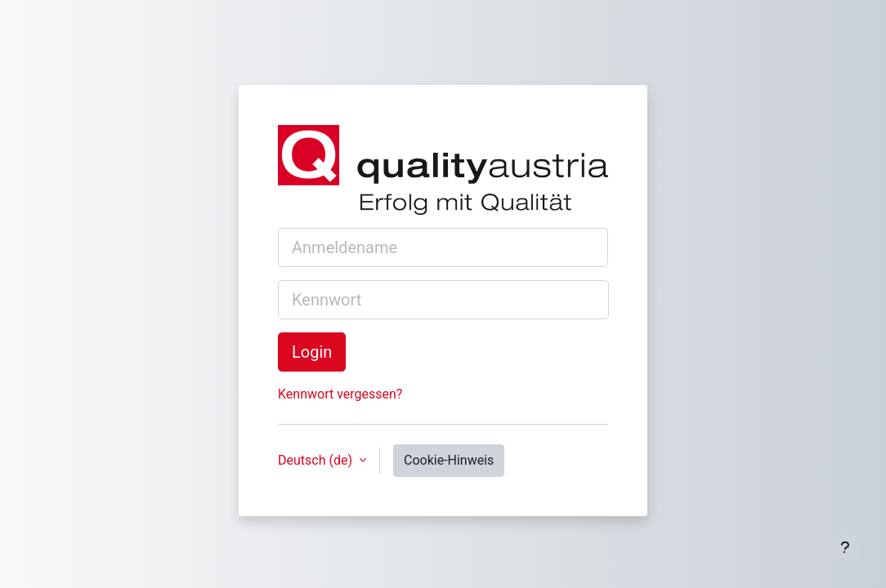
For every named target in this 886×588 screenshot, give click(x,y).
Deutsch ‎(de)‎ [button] (317, 460)
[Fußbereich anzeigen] (845, 547)
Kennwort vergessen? (340, 394)
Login (312, 352)
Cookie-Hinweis (449, 460)
